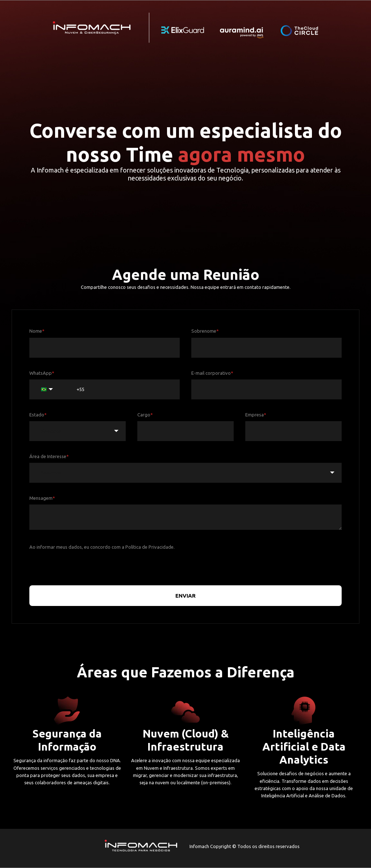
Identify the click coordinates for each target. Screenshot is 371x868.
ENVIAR (185, 596)
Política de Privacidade (149, 547)
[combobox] (78, 431)
